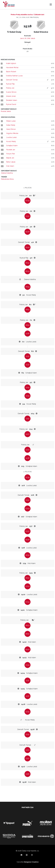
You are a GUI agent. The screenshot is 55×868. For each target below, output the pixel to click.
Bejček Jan (10, 158)
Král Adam (10, 166)
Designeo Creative (31, 862)
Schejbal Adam (12, 146)
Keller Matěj (11, 125)
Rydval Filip (10, 84)
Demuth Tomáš (12, 80)
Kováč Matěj (11, 141)
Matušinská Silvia (7, 179)
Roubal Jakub (6, 111)
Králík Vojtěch (11, 63)
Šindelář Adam (12, 100)
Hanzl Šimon (11, 129)
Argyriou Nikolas (12, 133)
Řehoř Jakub (11, 162)
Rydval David (11, 104)
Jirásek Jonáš (11, 96)
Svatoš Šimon (11, 92)
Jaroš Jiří (23, 38)
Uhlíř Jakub (31, 38)
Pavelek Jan (11, 150)
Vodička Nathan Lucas (14, 76)
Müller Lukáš (11, 121)
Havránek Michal (12, 68)
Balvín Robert (11, 72)
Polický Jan (10, 88)
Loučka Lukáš (11, 137)
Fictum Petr (11, 154)
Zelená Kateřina (7, 173)
